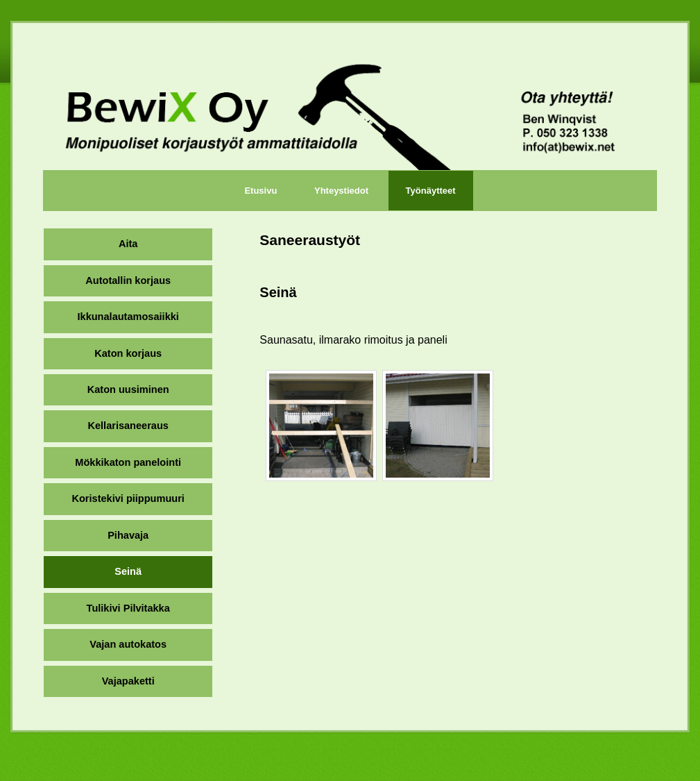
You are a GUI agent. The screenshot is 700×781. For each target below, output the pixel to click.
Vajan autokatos (128, 644)
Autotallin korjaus (128, 280)
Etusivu (261, 191)
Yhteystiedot (341, 191)
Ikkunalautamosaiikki (128, 317)
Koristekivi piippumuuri (128, 498)
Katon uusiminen (128, 389)
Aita (128, 244)
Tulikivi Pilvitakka (128, 608)
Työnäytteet (431, 191)
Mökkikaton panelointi (128, 462)
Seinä (128, 571)
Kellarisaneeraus (128, 426)
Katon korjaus (128, 353)
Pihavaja (128, 535)
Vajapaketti (128, 681)
